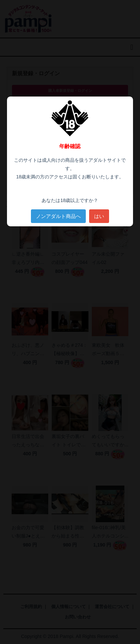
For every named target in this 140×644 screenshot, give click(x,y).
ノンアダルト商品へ (58, 216)
